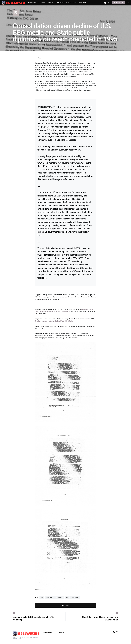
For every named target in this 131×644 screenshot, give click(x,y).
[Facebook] (105, 3)
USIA (67, 597)
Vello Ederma (75, 597)
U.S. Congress (59, 597)
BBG (42, 597)
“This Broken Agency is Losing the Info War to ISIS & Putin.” (54, 321)
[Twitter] (108, 3)
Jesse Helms (49, 597)
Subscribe (119, 3)
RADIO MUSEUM (48, 633)
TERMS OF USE (62, 633)
